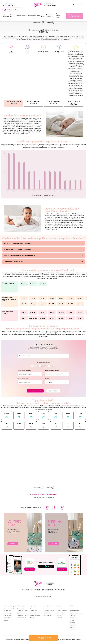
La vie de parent (73, 627)
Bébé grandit (72, 626)
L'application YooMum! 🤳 (50, 16)
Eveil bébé (72, 621)
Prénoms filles (37, 497)
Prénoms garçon (60, 617)
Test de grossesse (20, 614)
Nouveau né (72, 609)
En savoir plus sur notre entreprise (43, 597)
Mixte (52, 366)
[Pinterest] (62, 508)
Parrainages (6, 621)
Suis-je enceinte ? (20, 612)
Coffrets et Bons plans (10, 606)
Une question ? (9, 639)
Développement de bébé (74, 610)
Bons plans (6, 612)
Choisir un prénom (60, 609)
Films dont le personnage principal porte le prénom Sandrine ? (20, 255)
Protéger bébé (73, 622)
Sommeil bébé (72, 615)
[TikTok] (12, 6)
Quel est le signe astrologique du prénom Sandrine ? (17, 243)
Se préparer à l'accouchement (49, 610)
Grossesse (33, 606)
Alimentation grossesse (35, 614)
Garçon (43, 366)
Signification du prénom (13, 102)
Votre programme (6, 16)
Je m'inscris (13, 544)
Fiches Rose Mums (7, 615)
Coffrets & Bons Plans (13, 10)
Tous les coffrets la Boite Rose (9, 609)
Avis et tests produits (8, 614)
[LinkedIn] (9, 6)
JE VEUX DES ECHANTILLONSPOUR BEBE (43, 638)
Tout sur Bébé (72, 629)
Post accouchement (47, 614)
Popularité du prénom (33, 102)
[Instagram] (6, 6)
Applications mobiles (76, 639)
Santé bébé (72, 612)
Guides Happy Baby (8, 617)
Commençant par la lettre (24, 371)
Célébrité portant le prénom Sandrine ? (14, 262)
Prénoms (59, 606)
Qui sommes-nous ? (58, 16)
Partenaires (68, 639)
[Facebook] (4, 6)
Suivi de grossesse (34, 609)
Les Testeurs (43, 16)
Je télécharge (30, 569)
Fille (35, 366)
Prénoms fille (59, 615)
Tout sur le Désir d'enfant (22, 617)
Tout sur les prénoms (60, 612)
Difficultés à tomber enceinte (22, 615)
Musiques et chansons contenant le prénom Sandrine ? (18, 249)
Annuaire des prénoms (61, 614)
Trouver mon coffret (8, 610)
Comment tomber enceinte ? (22, 610)
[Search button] (70, 5)
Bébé (71, 606)
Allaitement (72, 617)
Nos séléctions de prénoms (62, 610)
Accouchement (48, 606)
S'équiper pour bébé (74, 624)
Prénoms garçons (49, 497)
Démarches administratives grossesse (35, 616)
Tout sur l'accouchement (48, 615)
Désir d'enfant (21, 606)
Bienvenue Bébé (46, 612)
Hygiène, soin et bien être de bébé (76, 614)
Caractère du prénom (54, 102)
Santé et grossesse (34, 610)
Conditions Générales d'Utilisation (22, 639)
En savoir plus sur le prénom (74, 103)
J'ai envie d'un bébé (21, 609)
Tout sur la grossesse (34, 619)
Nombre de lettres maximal (52, 371)
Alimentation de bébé (74, 619)
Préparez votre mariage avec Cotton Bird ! (75, 16)
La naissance (46, 609)
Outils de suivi (7, 619)
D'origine (47, 379)
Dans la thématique (23, 379)
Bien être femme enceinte (35, 612)
